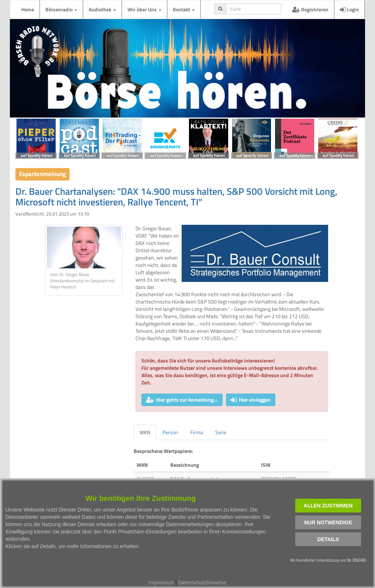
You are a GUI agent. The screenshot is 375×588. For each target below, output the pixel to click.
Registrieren (310, 9)
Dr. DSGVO (357, 560)
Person (170, 432)
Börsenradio (61, 9)
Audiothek (102, 9)
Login (349, 9)
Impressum (161, 583)
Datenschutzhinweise (202, 583)
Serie (221, 432)
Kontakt (184, 9)
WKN (145, 432)
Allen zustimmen (328, 506)
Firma (197, 432)
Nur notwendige (328, 522)
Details (328, 539)
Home (28, 9)
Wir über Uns (144, 9)
